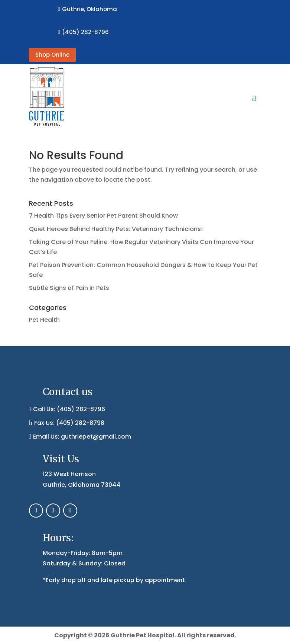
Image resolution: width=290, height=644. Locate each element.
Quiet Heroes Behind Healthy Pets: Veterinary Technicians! (116, 229)
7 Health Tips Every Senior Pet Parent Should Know (103, 216)
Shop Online (52, 55)
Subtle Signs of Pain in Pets (69, 288)
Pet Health (44, 320)
